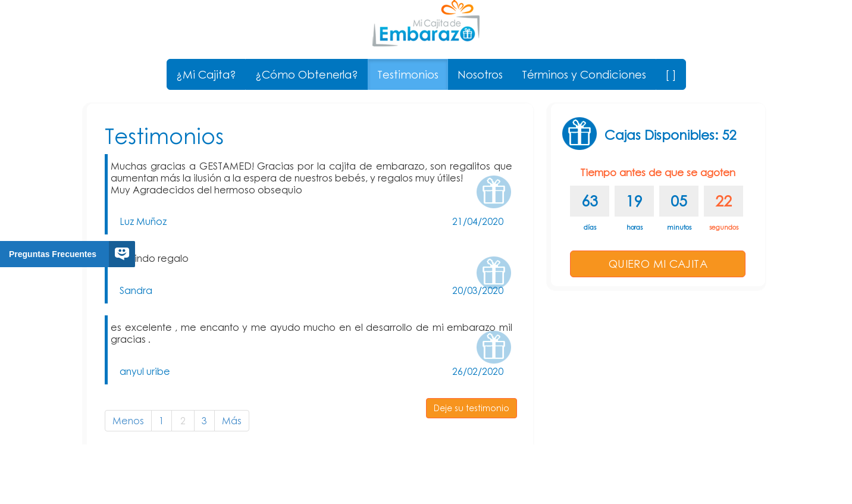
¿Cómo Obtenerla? (307, 74)
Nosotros (480, 74)
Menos (128, 421)
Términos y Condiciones (584, 74)
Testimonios (408, 74)
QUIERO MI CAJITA (658, 264)
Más (232, 421)
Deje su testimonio (472, 408)
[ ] (671, 74)
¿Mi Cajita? (206, 74)
